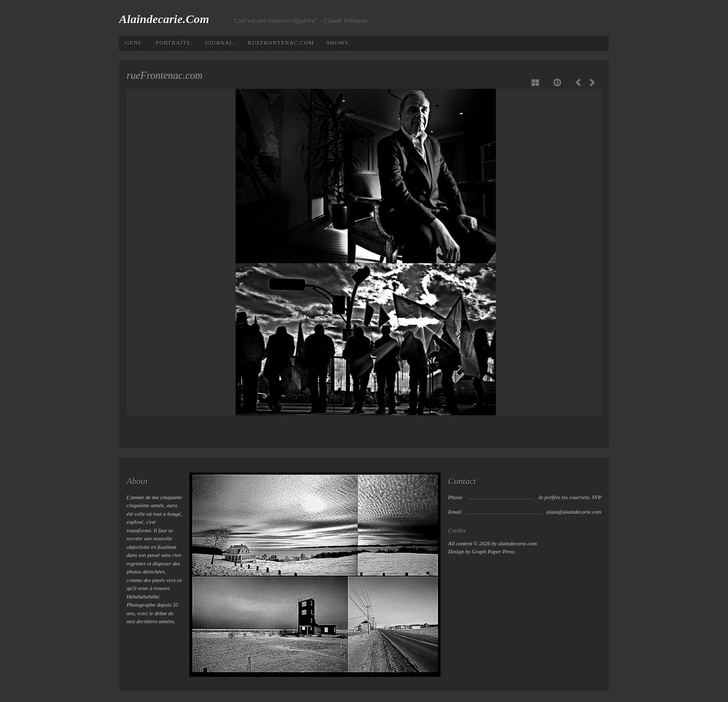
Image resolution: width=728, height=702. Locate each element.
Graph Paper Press (493, 551)
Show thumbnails (536, 82)
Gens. (134, 43)
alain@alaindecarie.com (574, 512)
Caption (558, 82)
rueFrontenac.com (281, 43)
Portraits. (174, 43)
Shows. (338, 43)
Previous (580, 82)
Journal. (220, 43)
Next (590, 82)
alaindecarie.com (164, 19)
